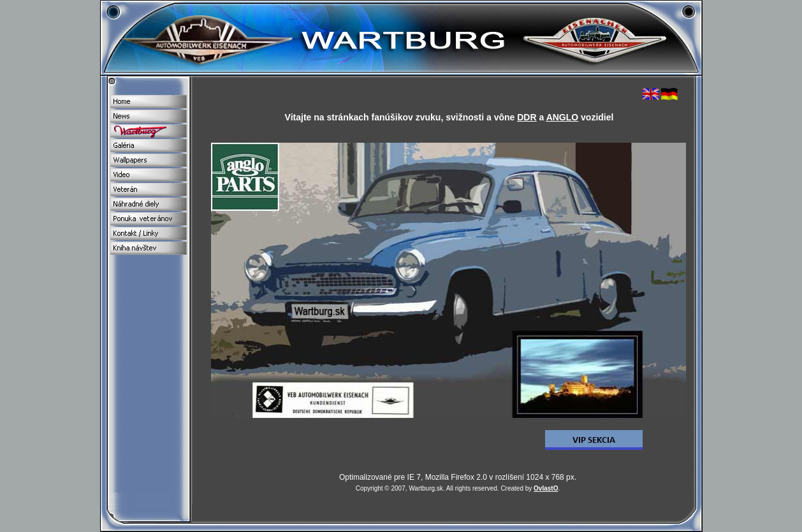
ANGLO (563, 117)
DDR (527, 117)
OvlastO (546, 488)
